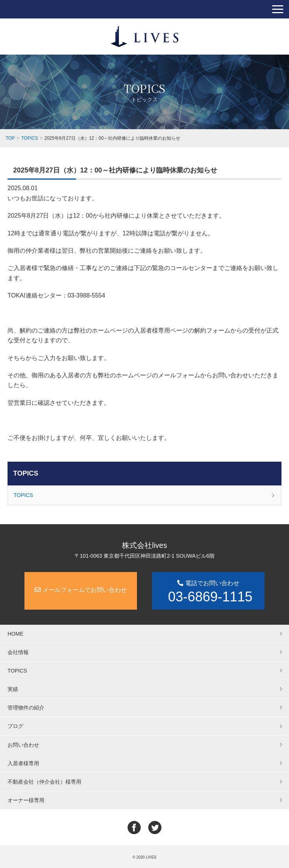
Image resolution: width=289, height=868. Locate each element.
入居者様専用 (23, 763)
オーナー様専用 (26, 800)
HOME (15, 634)
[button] (278, 9)
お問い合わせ (23, 745)
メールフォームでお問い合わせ (81, 590)
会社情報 (18, 652)
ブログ (15, 726)
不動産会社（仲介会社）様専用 (44, 782)
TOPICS (26, 473)
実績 (13, 689)
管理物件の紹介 (26, 708)
